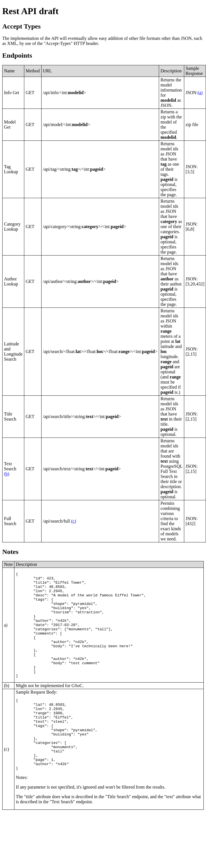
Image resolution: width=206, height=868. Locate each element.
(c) (74, 521)
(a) (200, 93)
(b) (7, 474)
